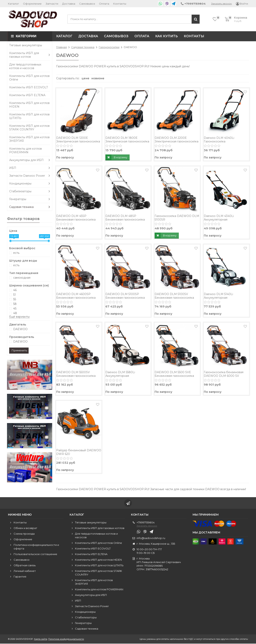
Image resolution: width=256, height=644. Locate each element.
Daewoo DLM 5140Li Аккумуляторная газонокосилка (218, 298)
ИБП (30, 168)
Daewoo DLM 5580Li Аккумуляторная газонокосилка (120, 376)
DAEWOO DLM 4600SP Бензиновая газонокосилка (76, 296)
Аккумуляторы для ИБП (30, 160)
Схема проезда (24, 534)
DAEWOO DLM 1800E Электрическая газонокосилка (127, 140)
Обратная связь (25, 566)
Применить (19, 350)
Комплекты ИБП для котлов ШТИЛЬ (29, 116)
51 (14, 295)
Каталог (13, 4)
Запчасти (52, 4)
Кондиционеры (30, 183)
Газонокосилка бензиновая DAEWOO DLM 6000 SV (224, 374)
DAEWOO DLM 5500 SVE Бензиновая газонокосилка (174, 374)
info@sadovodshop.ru (151, 538)
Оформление (32, 4)
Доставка (69, 4)
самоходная (22, 278)
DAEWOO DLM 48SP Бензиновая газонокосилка (125, 218)
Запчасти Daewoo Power (30, 176)
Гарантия (20, 577)
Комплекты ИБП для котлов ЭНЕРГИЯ (29, 139)
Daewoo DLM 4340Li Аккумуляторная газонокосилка (219, 220)
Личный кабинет (25, 571)
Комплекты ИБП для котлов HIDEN (29, 105)
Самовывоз (87, 4)
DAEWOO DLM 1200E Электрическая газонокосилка (78, 140)
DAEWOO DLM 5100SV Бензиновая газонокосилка (174, 296)
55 (15, 299)
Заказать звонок (221, 4)
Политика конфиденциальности (66, 639)
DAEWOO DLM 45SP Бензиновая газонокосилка (76, 218)
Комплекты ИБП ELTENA (27, 95)
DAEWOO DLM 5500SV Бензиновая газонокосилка (76, 374)
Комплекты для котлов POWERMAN (25, 150)
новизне (98, 78)
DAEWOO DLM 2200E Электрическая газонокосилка (176, 140)
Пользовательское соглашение (35, 554)
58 (15, 304)
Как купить (166, 36)
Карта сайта (41, 639)
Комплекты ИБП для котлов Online (29, 78)
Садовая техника (30, 207)
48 (15, 313)
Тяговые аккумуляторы (26, 45)
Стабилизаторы (30, 191)
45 (15, 308)
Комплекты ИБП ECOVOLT (28, 87)
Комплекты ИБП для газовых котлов (30, 55)
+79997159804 (146, 523)
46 (15, 290)
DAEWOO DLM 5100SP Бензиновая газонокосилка (125, 296)
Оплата (104, 4)
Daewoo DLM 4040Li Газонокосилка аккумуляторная (219, 141)
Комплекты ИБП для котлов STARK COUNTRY (29, 128)
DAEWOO (20, 329)
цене (85, 78)
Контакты (120, 4)
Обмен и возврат (25, 528)
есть (16, 253)
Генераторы (30, 199)
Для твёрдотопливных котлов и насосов (25, 66)
